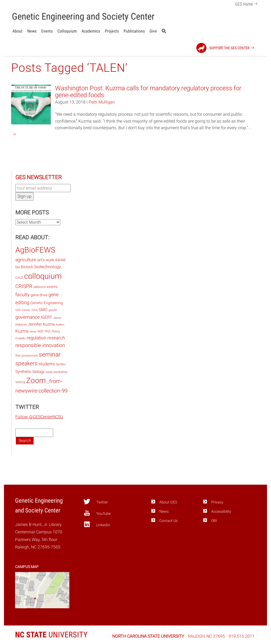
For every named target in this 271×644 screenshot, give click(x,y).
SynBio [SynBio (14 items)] (61, 364)
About (17, 31)
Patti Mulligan (102, 102)
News (32, 31)
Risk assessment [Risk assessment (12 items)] (27, 356)
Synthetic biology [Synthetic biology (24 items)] (30, 372)
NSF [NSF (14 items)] (41, 331)
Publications (134, 31)
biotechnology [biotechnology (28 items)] (48, 267)
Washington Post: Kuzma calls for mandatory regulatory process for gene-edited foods (148, 92)
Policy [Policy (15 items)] (56, 331)
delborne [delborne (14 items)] (40, 287)
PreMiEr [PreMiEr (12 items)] (21, 338)
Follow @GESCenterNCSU (39, 417)
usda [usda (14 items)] (49, 372)
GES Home (247, 4)
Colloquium (67, 31)
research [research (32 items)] (56, 338)
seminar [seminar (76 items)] (50, 354)
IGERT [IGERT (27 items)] (46, 317)
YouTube (97, 513)
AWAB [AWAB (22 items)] (60, 260)
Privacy (217, 502)
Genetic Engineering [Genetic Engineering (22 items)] (47, 303)
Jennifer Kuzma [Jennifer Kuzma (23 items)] (41, 324)
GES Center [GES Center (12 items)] (23, 310)
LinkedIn (97, 524)
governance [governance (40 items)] (28, 317)
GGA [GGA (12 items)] (35, 310)
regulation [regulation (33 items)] (37, 338)
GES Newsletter (39, 177)
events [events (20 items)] (52, 287)
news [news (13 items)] (33, 332)
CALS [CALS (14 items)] (19, 278)
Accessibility (221, 512)
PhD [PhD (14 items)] (48, 331)
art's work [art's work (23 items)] (46, 260)
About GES (168, 502)
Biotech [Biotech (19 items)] (27, 267)
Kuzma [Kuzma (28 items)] (22, 331)
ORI (214, 521)
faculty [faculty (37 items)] (22, 294)
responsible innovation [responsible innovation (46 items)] (40, 345)
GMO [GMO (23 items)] (43, 310)
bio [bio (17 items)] (18, 267)
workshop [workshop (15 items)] (60, 372)
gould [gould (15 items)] (53, 310)
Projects (112, 31)
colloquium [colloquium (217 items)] (43, 276)
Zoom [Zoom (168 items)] (36, 380)
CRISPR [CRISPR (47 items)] (24, 286)
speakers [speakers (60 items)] (26, 363)
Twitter (96, 502)
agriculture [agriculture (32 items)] (26, 260)
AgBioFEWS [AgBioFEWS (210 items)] (35, 250)
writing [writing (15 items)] (20, 382)
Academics (91, 31)
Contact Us (168, 521)
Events (47, 31)
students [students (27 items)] (47, 364)
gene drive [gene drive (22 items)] (39, 295)
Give (153, 31)
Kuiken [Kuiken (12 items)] (60, 325)
